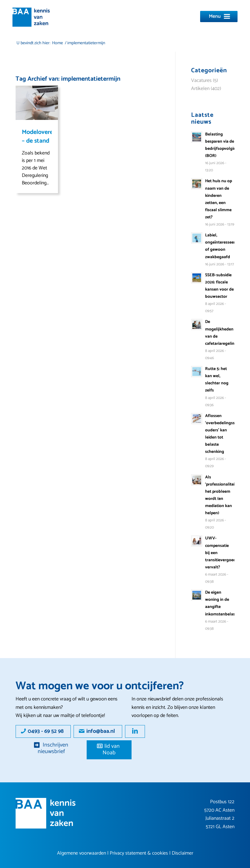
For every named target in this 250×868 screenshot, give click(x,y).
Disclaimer (183, 853)
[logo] (31, 17)
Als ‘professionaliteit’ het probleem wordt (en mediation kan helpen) (221, 495)
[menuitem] (219, 13)
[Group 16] (46, 813)
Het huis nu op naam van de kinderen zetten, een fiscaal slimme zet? (219, 199)
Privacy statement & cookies (139, 853)
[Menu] (219, 17)
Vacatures (201, 81)
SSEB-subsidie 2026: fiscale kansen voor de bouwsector (219, 286)
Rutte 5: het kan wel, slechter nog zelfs (217, 379)
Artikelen (200, 89)
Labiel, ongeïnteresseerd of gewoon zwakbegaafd (221, 246)
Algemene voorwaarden (82, 853)
